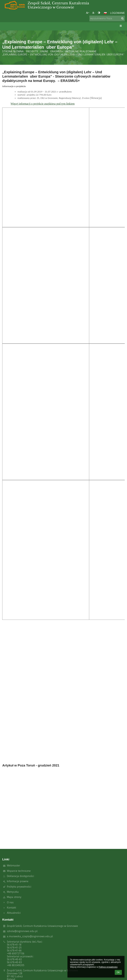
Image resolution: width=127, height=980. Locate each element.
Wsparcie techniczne (19, 871)
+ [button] (88, 13)
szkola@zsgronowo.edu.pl (22, 931)
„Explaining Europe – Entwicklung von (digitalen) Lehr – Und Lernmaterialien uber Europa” (63, 55)
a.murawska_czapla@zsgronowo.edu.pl (30, 936)
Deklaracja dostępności (20, 876)
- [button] (94, 13)
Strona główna (13, 52)
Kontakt (11, 908)
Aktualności (14, 913)
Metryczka (13, 892)
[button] (105, 13)
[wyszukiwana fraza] (107, 18)
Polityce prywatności (108, 967)
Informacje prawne (18, 881)
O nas (10, 903)
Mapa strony (14, 897)
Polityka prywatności (19, 887)
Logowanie (118, 13)
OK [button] (118, 972)
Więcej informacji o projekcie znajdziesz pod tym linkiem (43, 104)
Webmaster (13, 866)
